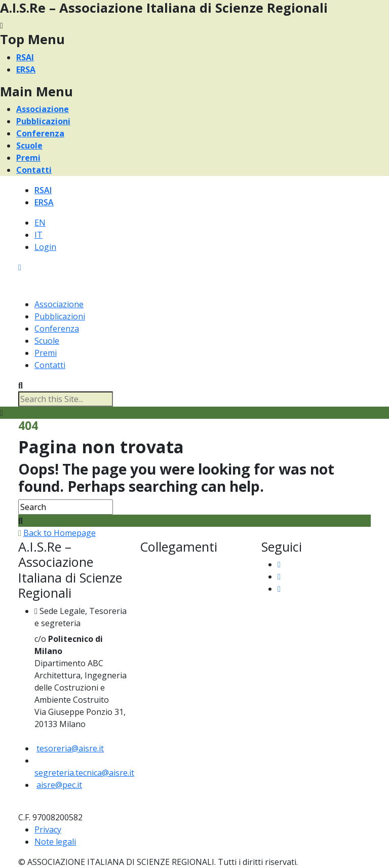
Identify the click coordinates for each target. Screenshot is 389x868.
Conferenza (40, 133)
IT (38, 235)
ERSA (26, 69)
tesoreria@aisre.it (70, 748)
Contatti (34, 170)
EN (40, 223)
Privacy (48, 829)
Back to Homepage (60, 533)
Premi (28, 158)
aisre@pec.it (59, 785)
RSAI (25, 57)
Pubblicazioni (43, 121)
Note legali (55, 842)
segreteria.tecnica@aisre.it (84, 773)
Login (45, 247)
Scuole (29, 146)
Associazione (43, 109)
